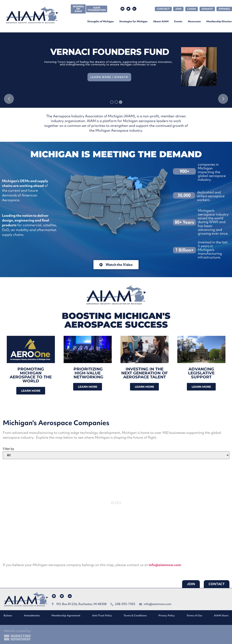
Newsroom (194, 21)
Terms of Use (194, 615)
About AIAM (161, 21)
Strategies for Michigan (133, 21)
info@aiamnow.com (165, 565)
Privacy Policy (167, 615)
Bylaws (8, 615)
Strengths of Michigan (100, 21)
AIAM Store (221, 615)
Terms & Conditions (135, 615)
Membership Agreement (66, 615)
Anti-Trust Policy (102, 615)
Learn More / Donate (109, 77)
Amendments (32, 615)
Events (178, 21)
